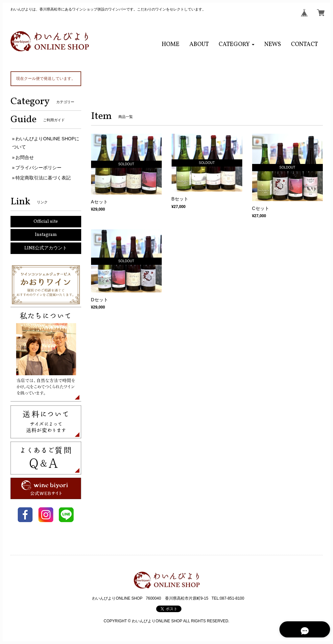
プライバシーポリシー (38, 168)
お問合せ (25, 157)
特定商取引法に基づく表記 (43, 178)
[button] (237, 45)
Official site (46, 222)
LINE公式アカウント (46, 248)
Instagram (46, 235)
